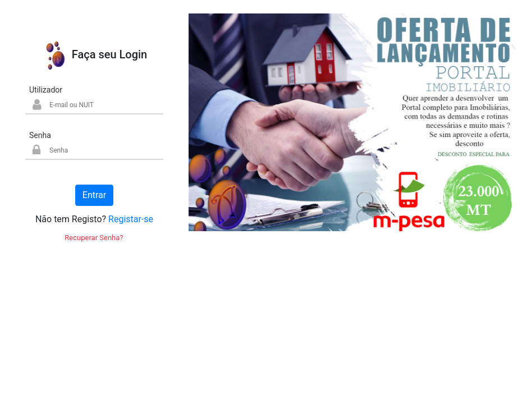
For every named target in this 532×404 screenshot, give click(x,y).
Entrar (94, 195)
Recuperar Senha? (94, 238)
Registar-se (131, 219)
